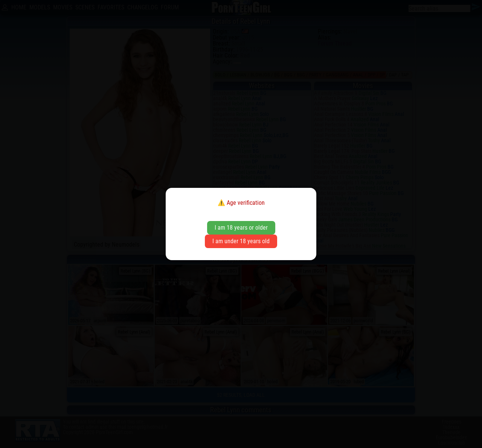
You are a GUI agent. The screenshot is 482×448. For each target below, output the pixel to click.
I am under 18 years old (241, 241)
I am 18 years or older (241, 228)
